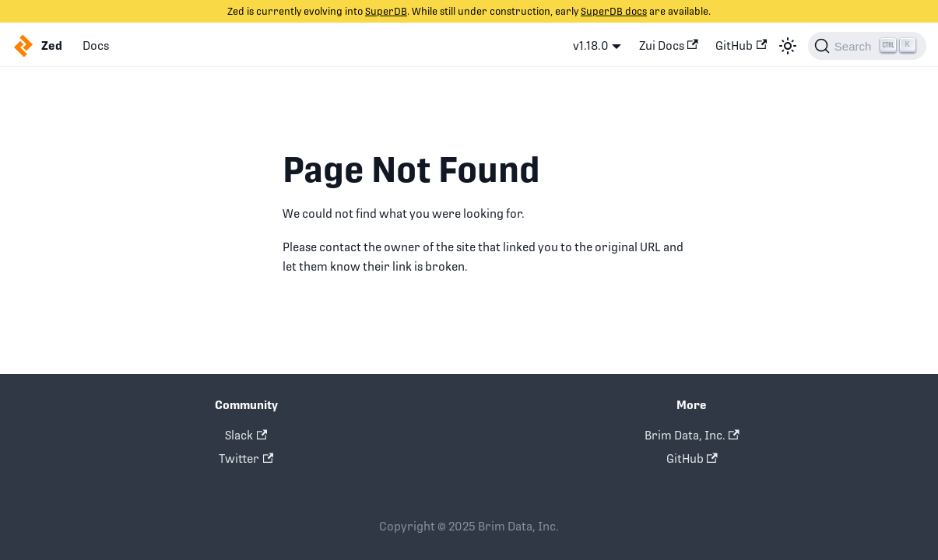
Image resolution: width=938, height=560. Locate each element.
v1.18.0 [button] (591, 45)
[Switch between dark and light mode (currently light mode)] (788, 46)
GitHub (741, 45)
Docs (96, 45)
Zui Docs (669, 45)
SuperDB (386, 11)
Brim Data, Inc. (692, 435)
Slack (246, 435)
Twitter (246, 458)
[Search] (867, 46)
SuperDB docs (614, 11)
